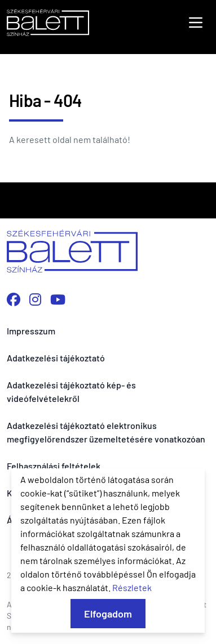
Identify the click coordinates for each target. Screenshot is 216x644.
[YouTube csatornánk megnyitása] (58, 299)
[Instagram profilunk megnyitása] (35, 299)
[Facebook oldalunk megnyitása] (14, 299)
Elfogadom (108, 614)
